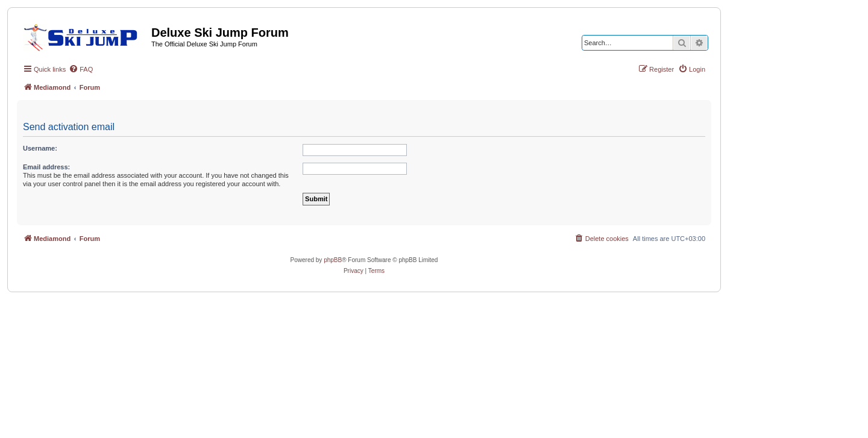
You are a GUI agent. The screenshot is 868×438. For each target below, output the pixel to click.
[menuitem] (81, 69)
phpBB (333, 260)
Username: (40, 148)
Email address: (46, 167)
